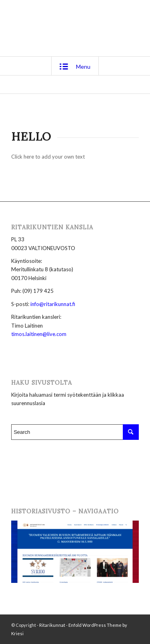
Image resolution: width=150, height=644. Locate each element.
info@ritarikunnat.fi (53, 304)
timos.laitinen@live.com (39, 334)
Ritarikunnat (52, 625)
